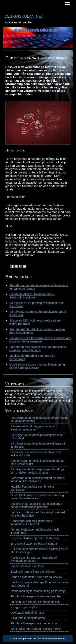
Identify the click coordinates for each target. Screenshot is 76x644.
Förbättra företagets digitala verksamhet (36, 596)
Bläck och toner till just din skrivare (33, 572)
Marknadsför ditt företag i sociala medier (36, 629)
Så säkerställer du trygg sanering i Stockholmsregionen (32, 296)
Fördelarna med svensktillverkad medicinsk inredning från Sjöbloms (38, 349)
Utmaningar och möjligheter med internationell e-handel (31, 523)
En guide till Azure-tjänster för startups (35, 538)
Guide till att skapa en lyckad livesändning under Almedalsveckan (37, 366)
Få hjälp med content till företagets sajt (35, 602)
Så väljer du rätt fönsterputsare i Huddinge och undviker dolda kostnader (40, 340)
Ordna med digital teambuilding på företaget (38, 591)
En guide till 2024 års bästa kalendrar (34, 544)
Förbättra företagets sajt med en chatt (35, 623)
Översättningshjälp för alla (27, 613)
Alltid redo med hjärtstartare (28, 618)
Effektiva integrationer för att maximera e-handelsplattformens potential (37, 505)
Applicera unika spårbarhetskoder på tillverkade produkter (34, 559)
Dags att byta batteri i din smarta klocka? (37, 577)
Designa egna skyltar (24, 607)
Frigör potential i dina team (28, 566)
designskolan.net (24, 16)
